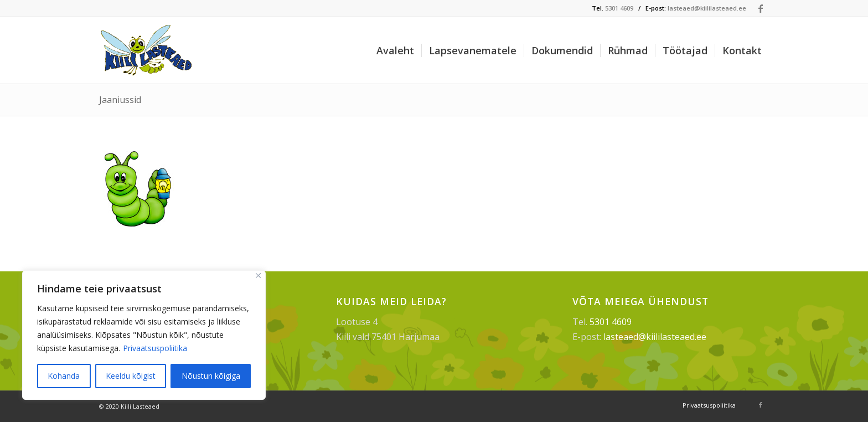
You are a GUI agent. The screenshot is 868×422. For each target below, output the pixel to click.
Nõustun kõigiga (211, 376)
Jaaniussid (120, 100)
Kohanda (64, 376)
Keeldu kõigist (131, 376)
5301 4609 (619, 8)
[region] (144, 335)
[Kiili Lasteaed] (148, 50)
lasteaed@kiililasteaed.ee (707, 8)
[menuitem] (395, 50)
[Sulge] (258, 276)
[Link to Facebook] (761, 8)
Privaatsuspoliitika (155, 348)
